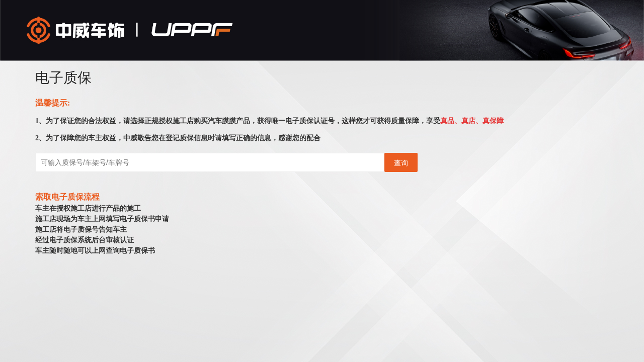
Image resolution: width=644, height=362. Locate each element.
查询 (401, 163)
